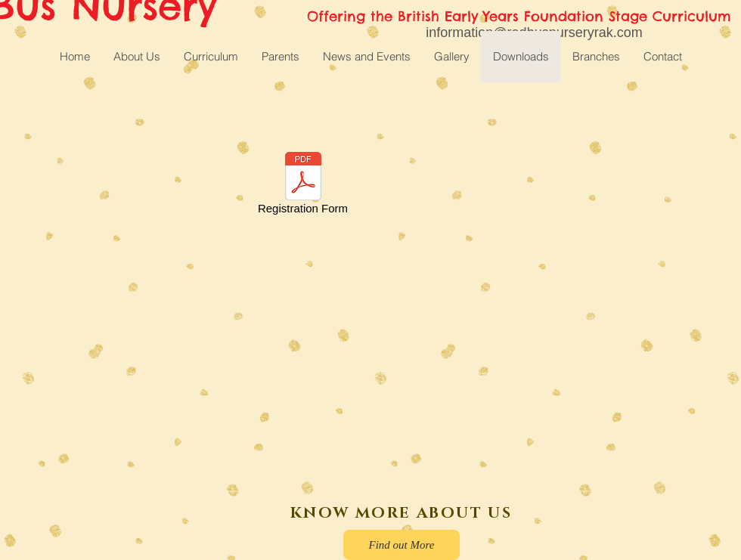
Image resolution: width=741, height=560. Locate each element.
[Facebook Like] (107, 520)
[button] (211, 57)
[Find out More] (402, 545)
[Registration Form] (303, 186)
